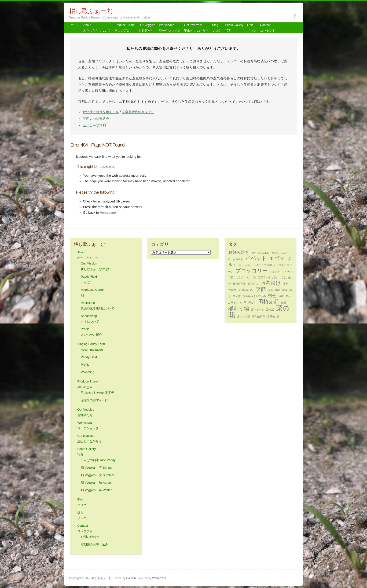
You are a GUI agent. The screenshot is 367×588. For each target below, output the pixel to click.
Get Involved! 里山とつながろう (196, 28)
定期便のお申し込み (94, 544)
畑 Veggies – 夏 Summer (97, 475)
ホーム (75, 25)
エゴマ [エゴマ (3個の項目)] (277, 258)
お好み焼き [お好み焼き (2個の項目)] (239, 252)
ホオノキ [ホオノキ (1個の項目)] (275, 272)
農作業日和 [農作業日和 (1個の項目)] (259, 316)
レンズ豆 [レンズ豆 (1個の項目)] (251, 277)
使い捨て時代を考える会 (101, 112)
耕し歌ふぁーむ (91, 11)
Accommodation (92, 350)
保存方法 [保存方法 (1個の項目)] (253, 284)
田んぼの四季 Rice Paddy (98, 460)
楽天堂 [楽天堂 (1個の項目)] (237, 296)
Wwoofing (87, 372)
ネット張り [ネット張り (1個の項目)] (245, 265)
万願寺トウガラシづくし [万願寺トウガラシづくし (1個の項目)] (272, 277)
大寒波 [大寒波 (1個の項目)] (232, 290)
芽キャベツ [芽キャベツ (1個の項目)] (258, 309)
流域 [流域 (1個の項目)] (281, 296)
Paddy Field (89, 357)
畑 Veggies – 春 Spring (96, 468)
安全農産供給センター (138, 112)
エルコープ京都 (94, 125)
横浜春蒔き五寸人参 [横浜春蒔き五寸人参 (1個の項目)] (254, 296)
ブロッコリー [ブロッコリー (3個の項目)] (251, 271)
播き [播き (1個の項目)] (285, 290)
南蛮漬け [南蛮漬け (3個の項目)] (271, 283)
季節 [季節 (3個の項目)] (261, 289)
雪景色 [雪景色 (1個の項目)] (271, 316)
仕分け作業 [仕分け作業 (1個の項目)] (239, 284)
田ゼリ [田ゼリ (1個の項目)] (252, 302)
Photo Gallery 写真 (234, 28)
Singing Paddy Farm (91, 344)
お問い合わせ (90, 537)
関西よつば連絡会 (96, 119)
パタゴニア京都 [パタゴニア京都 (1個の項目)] (263, 265)
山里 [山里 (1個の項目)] (278, 290)
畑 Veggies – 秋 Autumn (97, 483)
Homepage (108, 213)
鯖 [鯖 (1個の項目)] (278, 316)
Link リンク (252, 28)
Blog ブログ (217, 28)
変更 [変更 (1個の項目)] (286, 284)
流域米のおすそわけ (94, 400)
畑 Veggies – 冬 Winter (96, 490)
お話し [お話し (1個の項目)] (275, 253)
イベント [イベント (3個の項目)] (256, 258)
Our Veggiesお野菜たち (147, 28)
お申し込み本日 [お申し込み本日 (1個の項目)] (260, 253)
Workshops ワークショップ (170, 28)
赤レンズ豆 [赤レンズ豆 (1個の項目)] (244, 316)
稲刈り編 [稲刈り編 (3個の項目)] (239, 309)
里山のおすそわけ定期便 (97, 393)
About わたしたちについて (97, 28)
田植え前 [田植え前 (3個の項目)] (269, 302)
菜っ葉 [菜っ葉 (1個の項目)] (270, 309)
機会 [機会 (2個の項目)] (272, 296)
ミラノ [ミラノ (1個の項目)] (240, 277)
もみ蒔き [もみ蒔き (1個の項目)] (238, 259)
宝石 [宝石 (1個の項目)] (271, 290)
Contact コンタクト (268, 28)
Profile (85, 365)
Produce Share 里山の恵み (125, 28)
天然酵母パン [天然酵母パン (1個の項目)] (246, 290)
